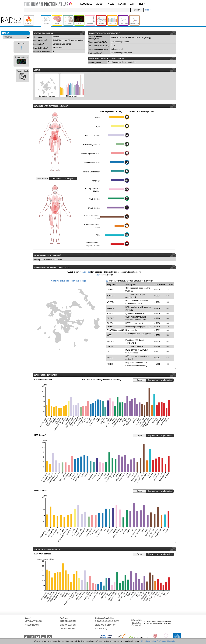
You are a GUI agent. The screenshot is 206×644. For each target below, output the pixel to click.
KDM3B (110, 313)
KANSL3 (110, 309)
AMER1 (110, 358)
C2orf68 (110, 289)
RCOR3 (110, 323)
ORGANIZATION (68, 625)
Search (137, 10)
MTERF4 (111, 302)
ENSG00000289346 (115, 330)
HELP (142, 4)
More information (149, 641)
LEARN (122, 4)
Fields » (147, 10)
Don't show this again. (166, 641)
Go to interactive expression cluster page (68, 281)
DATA (133, 4)
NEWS (111, 4)
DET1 (109, 351)
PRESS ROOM (32, 625)
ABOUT (100, 4)
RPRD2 (110, 364)
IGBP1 (110, 335)
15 (107, 281)
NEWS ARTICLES (33, 621)
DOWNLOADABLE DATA (107, 621)
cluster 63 (86, 272)
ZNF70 (110, 346)
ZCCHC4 (111, 296)
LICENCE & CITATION (106, 625)
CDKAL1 (110, 318)
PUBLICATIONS (68, 629)
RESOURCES (86, 4)
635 (97, 275)
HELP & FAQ (101, 629)
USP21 (110, 327)
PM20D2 (110, 342)
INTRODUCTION (68, 621)
